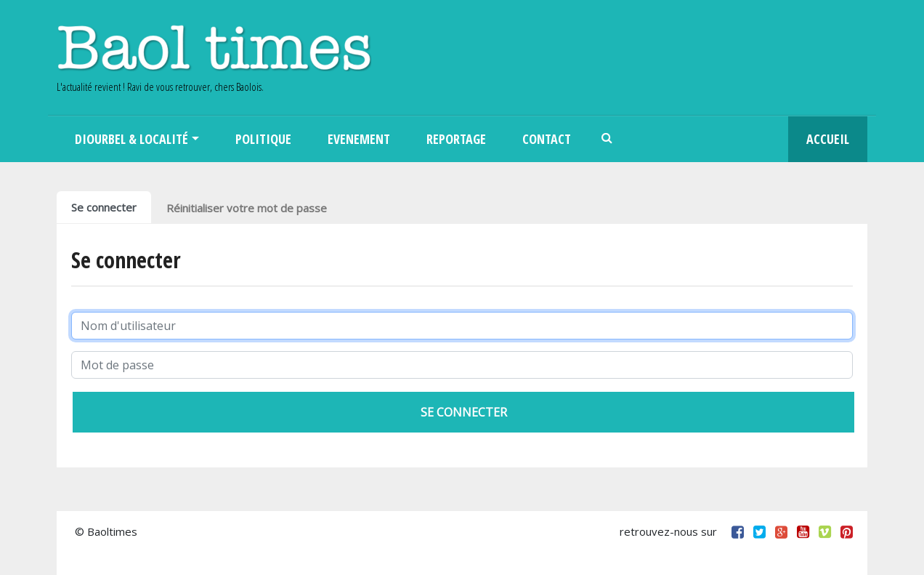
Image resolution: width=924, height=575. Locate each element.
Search (607, 139)
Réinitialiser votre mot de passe (247, 208)
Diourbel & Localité (131, 139)
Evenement (359, 139)
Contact (547, 139)
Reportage (456, 139)
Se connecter (104, 207)
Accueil (828, 139)
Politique (263, 139)
